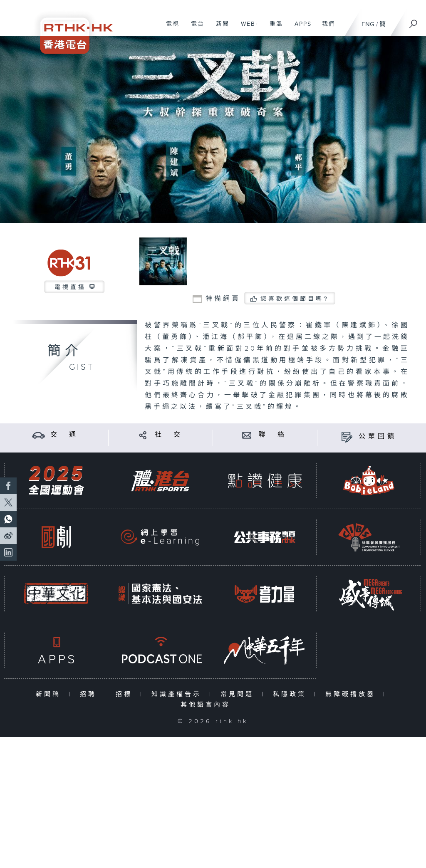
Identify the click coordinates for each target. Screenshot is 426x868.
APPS (300, 28)
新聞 (219, 28)
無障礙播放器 (352, 694)
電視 (170, 28)
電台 (194, 28)
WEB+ (247, 28)
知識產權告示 (178, 694)
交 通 (64, 435)
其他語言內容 (207, 705)
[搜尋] (414, 21)
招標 (126, 694)
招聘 (90, 694)
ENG (368, 24)
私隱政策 (291, 694)
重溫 (273, 28)
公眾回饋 (378, 436)
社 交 (169, 435)
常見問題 (239, 694)
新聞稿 (50, 694)
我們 (326, 28)
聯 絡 (273, 435)
